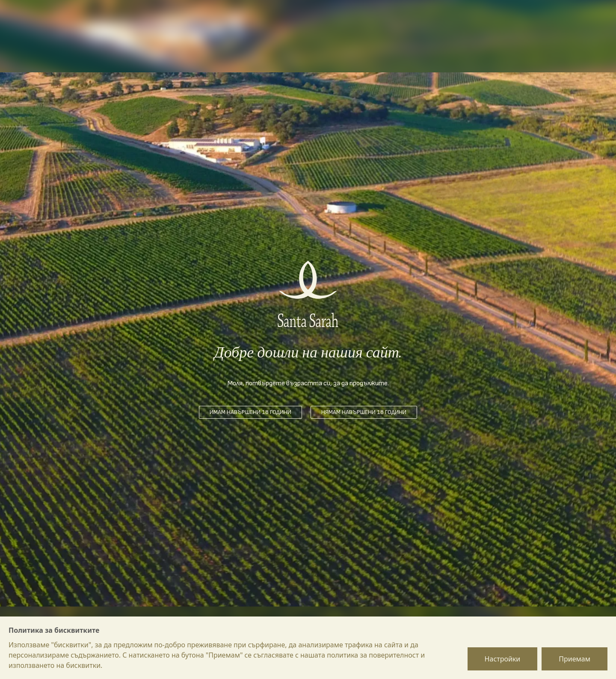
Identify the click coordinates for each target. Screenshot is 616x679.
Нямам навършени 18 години (364, 412)
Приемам (575, 659)
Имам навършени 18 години (250, 412)
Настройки (503, 659)
